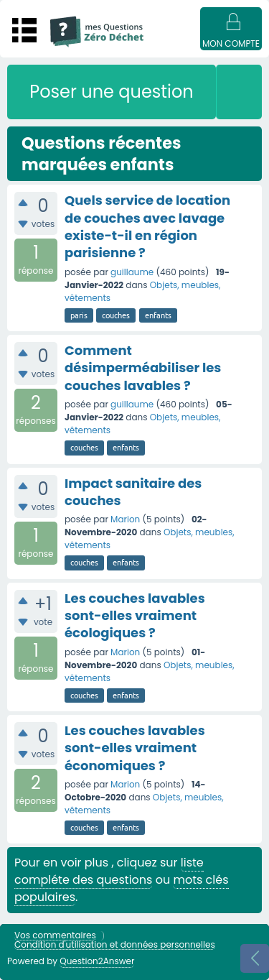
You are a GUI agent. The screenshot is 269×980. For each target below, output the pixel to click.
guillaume (132, 272)
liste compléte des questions (109, 871)
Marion (125, 519)
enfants (158, 315)
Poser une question (111, 92)
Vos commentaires (55, 936)
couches (116, 315)
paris (79, 315)
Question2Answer (97, 961)
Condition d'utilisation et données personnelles (115, 945)
